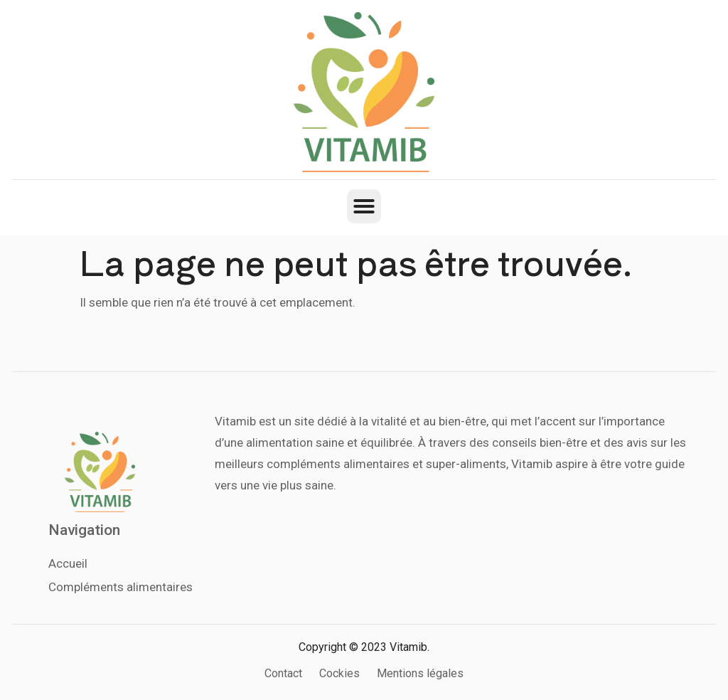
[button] (364, 206)
